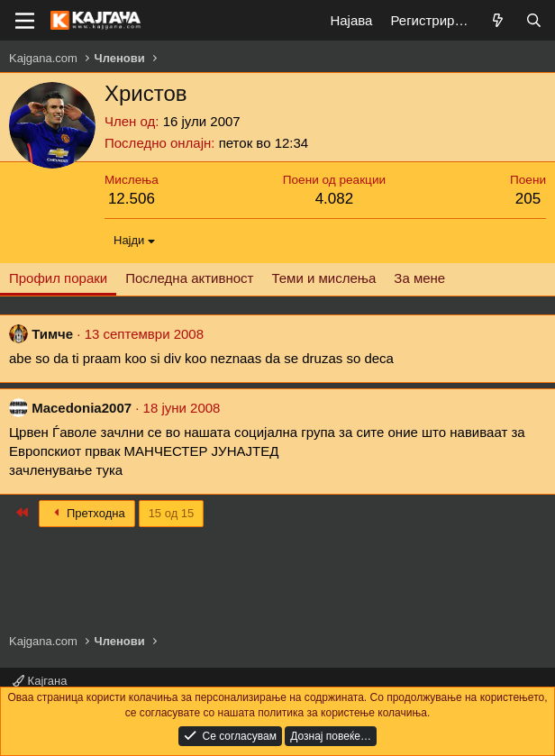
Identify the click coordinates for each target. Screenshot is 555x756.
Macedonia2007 (82, 408)
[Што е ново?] (498, 20)
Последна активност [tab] (189, 278)
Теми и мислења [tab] (323, 278)
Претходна (87, 513)
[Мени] (25, 21)
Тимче (52, 334)
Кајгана (40, 681)
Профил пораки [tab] (58, 278)
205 (528, 199)
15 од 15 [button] (172, 513)
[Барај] (534, 20)
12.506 (132, 199)
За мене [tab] (419, 278)
